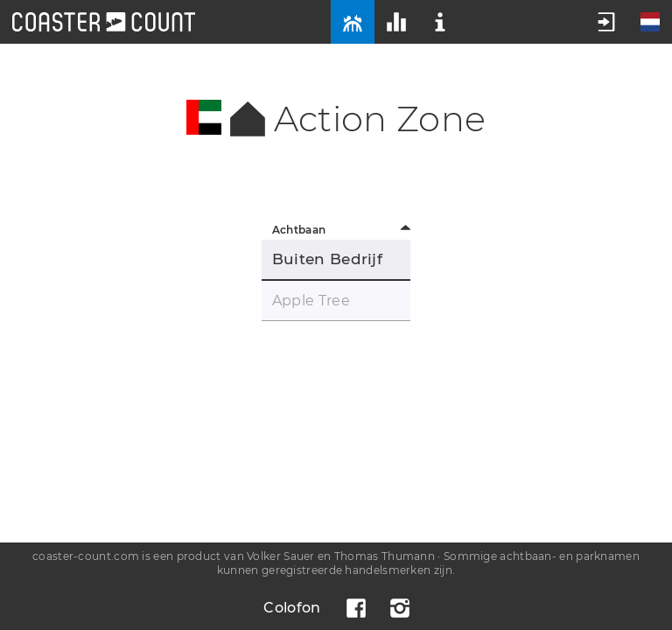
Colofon (292, 608)
